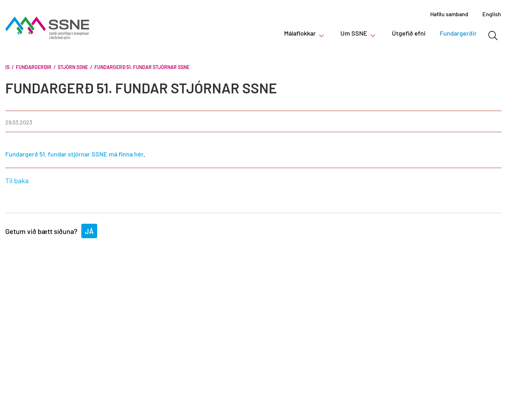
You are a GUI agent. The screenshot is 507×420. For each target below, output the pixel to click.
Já (89, 231)
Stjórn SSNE (73, 67)
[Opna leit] (493, 36)
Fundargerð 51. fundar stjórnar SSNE (142, 67)
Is (7, 67)
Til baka (17, 180)
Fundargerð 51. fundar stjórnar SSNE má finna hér (74, 154)
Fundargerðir (34, 67)
